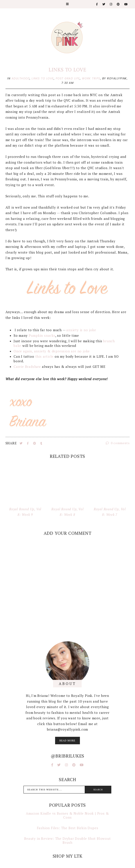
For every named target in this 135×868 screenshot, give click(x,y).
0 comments (118, 443)
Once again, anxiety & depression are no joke (52, 351)
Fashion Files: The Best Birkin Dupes (68, 828)
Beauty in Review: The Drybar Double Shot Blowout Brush (67, 840)
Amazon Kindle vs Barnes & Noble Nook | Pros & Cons (67, 815)
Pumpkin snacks (42, 335)
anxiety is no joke (81, 330)
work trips (91, 78)
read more (67, 740)
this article (45, 356)
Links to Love (67, 70)
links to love (43, 78)
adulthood (21, 78)
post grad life (68, 78)
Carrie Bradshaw (27, 367)
